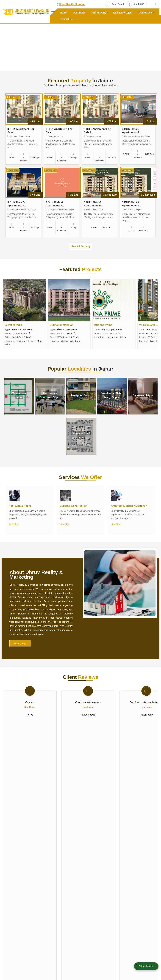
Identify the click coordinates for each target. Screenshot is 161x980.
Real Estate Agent (123, 13)
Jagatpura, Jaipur (81, 395)
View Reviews (80, 741)
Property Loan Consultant (136, 859)
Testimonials (31, 888)
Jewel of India (58, 325)
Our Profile (79, 13)
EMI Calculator (32, 882)
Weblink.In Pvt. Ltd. (39, 918)
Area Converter (11, 882)
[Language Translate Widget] (90, 905)
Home (63, 13)
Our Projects (147, 13)
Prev (7, 314)
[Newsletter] (25, 851)
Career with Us (10, 888)
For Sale (12, 97)
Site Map (7, 893)
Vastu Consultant (131, 854)
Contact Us (66, 19)
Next (154, 314)
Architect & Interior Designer (129, 506)
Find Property (100, 13)
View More (14, 524)
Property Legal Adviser (96, 859)
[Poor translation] (11, 938)
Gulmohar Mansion (106, 325)
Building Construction (74, 506)
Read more (20, 643)
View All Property (81, 246)
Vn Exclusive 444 (15, 325)
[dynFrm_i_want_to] (137, 789)
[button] (72, 4)
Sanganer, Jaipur (143, 395)
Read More (30, 707)
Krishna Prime (148, 325)
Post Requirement (32, 876)
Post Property (10, 876)
